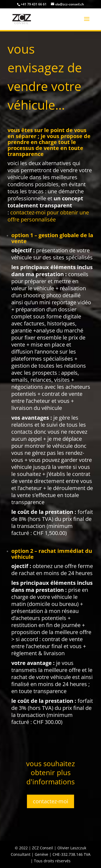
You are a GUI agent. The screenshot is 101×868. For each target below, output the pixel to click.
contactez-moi (50, 801)
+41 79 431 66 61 (34, 4)
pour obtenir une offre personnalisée (48, 216)
